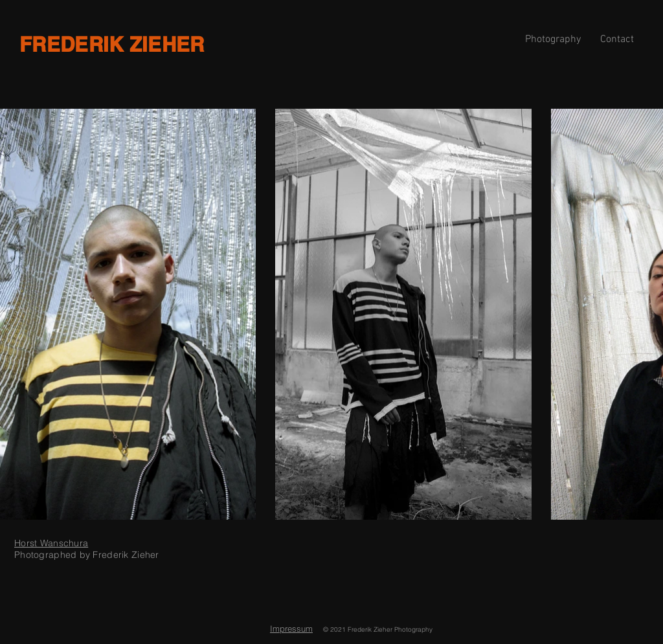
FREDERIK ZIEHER (112, 44)
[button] (617, 39)
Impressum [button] (291, 628)
